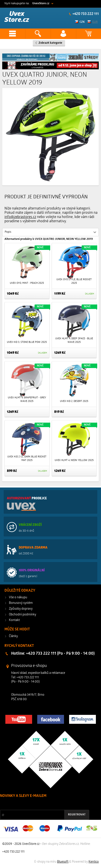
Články (13, 636)
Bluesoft (63, 862)
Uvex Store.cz (17, 17)
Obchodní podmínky (23, 615)
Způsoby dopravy (21, 609)
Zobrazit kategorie (50, 43)
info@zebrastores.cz (20, 217)
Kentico (94, 862)
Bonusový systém (21, 603)
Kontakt (14, 620)
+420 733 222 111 (85, 14)
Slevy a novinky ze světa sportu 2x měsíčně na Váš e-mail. (38, 804)
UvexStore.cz (41, 3)
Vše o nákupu (18, 598)
